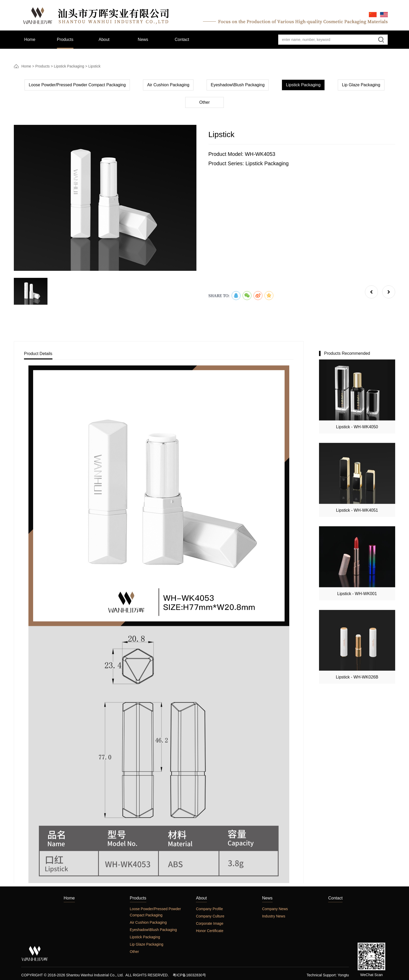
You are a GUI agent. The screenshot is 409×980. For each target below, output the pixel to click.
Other (204, 105)
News (267, 970)
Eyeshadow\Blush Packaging (238, 88)
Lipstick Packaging (69, 67)
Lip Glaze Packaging (361, 88)
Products (42, 67)
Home (26, 67)
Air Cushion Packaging (168, 88)
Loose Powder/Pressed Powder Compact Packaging (77, 88)
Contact (335, 970)
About (201, 970)
